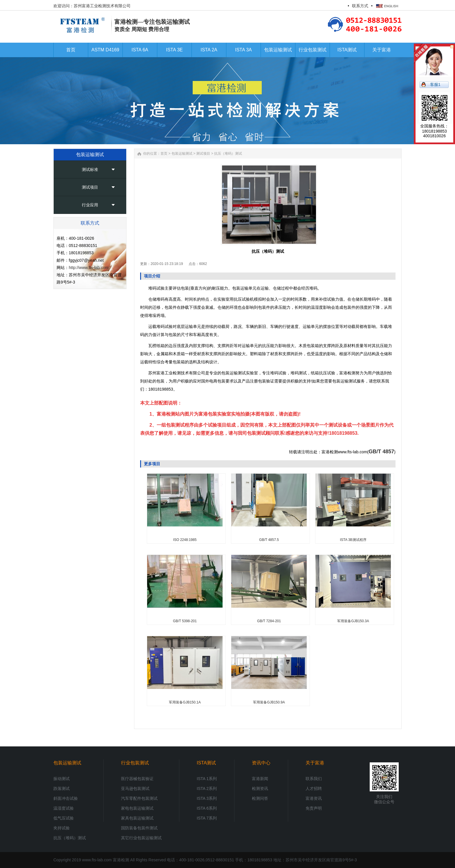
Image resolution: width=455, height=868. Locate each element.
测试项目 (90, 187)
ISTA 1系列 (207, 779)
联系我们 (314, 779)
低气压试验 (64, 818)
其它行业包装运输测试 (141, 838)
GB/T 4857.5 (269, 540)
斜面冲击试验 (66, 798)
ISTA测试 (206, 763)
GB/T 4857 (381, 452)
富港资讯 (314, 798)
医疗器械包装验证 (137, 779)
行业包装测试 (135, 763)
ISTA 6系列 (207, 808)
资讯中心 (261, 763)
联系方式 (360, 6)
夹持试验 (62, 828)
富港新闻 (260, 779)
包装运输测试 (182, 154)
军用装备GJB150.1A (185, 702)
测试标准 (90, 169)
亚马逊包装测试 (135, 788)
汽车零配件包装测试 (139, 798)
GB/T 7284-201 (269, 621)
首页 (164, 154)
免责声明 (314, 808)
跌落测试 (62, 788)
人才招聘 (314, 788)
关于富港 (315, 763)
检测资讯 (260, 788)
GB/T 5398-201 (185, 621)
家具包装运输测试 (137, 818)
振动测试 (62, 779)
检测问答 (260, 798)
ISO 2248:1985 (185, 540)
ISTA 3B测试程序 (353, 540)
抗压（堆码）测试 (228, 154)
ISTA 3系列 (207, 798)
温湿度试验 (64, 808)
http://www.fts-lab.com (89, 268)
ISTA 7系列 (207, 818)
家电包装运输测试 (137, 808)
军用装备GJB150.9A (269, 702)
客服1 (435, 84)
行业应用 (90, 205)
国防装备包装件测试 (139, 828)
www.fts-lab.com (97, 860)
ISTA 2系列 (207, 788)
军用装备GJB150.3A (353, 621)
